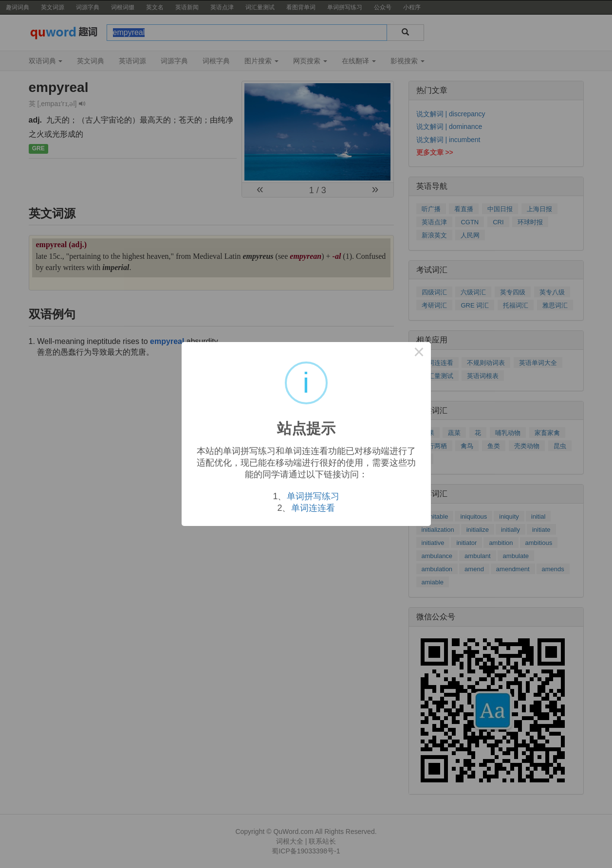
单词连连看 (313, 508)
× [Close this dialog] (419, 354)
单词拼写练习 (313, 496)
